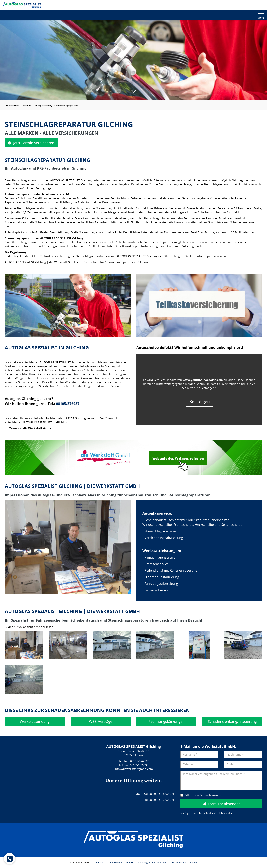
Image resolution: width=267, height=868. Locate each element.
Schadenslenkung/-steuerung (232, 721)
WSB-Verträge (101, 721)
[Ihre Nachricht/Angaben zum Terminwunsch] (221, 780)
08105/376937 (68, 404)
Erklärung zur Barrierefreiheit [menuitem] (153, 863)
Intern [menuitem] (130, 863)
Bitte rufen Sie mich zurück (201, 795)
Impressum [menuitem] (116, 863)
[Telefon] (199, 764)
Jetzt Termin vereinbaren (31, 143)
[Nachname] (243, 755)
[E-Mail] (243, 764)
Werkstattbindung (35, 721)
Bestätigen (199, 401)
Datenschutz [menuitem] (100, 863)
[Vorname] (199, 755)
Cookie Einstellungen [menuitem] (185, 863)
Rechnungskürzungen (167, 721)
